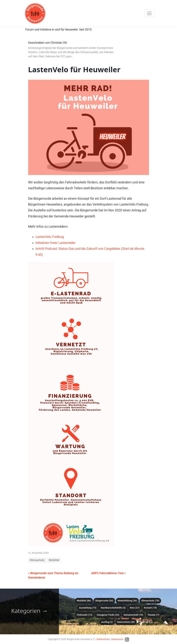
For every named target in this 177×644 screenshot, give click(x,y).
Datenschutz (103, 639)
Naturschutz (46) (126, 622)
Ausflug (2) (107, 622)
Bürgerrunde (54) (104, 601)
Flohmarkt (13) (85, 615)
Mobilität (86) (84, 601)
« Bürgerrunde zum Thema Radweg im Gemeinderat (53, 575)
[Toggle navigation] (149, 13)
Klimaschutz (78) (150, 601)
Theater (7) (153, 615)
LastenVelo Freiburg (50, 237)
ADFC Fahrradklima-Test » (109, 573)
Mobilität (54, 560)
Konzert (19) (150, 608)
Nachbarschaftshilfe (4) (113, 608)
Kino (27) (135, 608)
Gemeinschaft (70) (133, 615)
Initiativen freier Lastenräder (56, 243)
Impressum (117, 639)
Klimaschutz (37, 560)
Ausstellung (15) (88, 608)
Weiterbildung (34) (127, 601)
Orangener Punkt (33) (108, 615)
